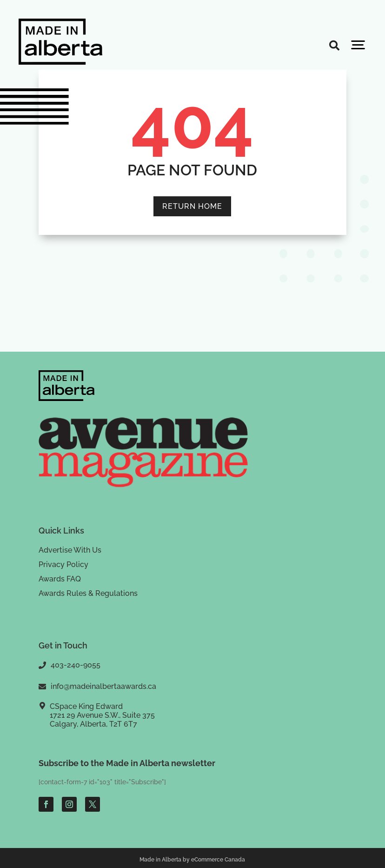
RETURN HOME (192, 206)
